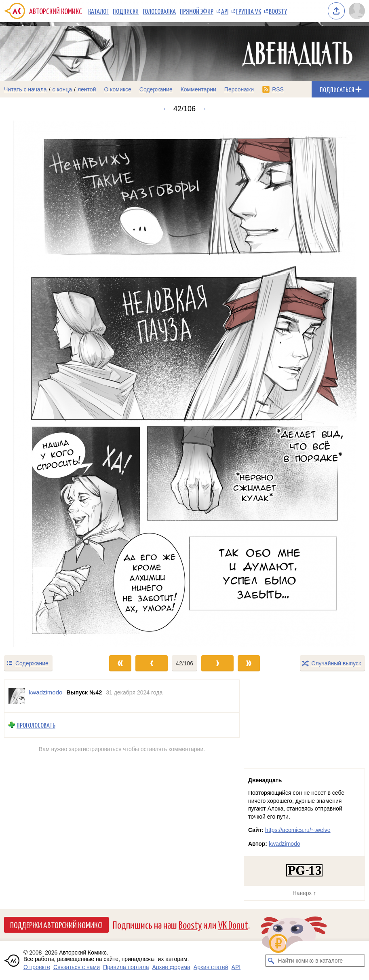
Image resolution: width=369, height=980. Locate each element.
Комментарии (198, 89)
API (225, 11)
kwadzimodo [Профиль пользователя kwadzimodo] (45, 692)
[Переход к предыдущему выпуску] (46, 384)
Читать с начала (25, 89)
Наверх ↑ (304, 893)
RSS (278, 89)
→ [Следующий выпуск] (203, 109)
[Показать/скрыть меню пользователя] (357, 11)
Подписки (126, 11)
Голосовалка (159, 11)
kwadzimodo (285, 844)
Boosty (278, 11)
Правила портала (126, 967)
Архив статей (211, 967)
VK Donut (233, 924)
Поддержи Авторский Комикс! (56, 925)
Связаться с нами (77, 967)
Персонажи (239, 89)
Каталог (98, 11)
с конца (62, 89)
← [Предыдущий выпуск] (166, 109)
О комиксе (117, 89)
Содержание (156, 89)
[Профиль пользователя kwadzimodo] (17, 696)
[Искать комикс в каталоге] (271, 961)
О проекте (37, 967)
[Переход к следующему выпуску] (184, 384)
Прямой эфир (197, 11)
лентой (87, 89)
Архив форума (171, 967)
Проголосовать (36, 725)
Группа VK (249, 11)
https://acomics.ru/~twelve (298, 830)
